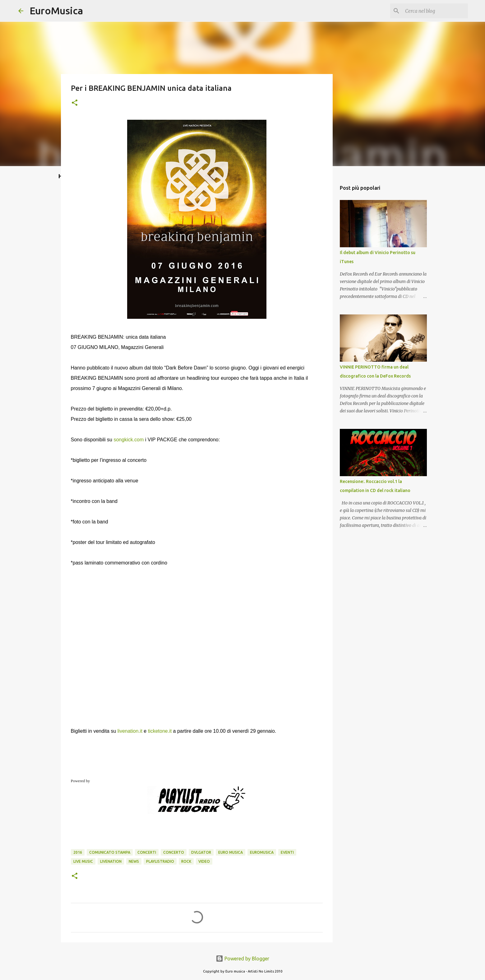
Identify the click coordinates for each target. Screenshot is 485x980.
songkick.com (129, 440)
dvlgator (201, 852)
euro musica (231, 852)
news (134, 861)
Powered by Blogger (242, 959)
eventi (287, 852)
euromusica (262, 852)
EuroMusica (56, 11)
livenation (111, 861)
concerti (147, 852)
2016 (78, 852)
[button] (75, 103)
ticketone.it (160, 731)
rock (186, 861)
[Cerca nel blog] (435, 11)
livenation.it (130, 731)
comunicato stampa (110, 852)
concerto (174, 852)
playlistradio (160, 861)
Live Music (83, 861)
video (204, 861)
